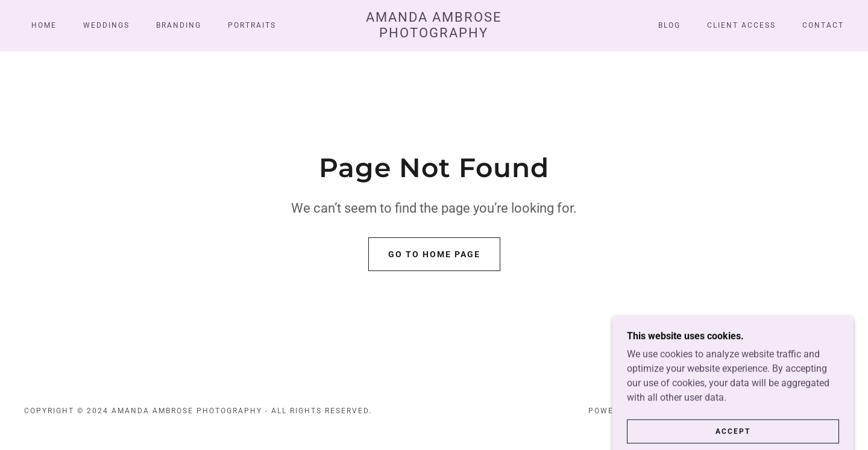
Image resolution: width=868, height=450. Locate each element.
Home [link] (44, 25)
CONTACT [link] (823, 25)
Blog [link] (669, 25)
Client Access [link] (741, 25)
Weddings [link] (106, 25)
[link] (434, 34)
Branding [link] (179, 25)
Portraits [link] (252, 25)
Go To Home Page (434, 254)
